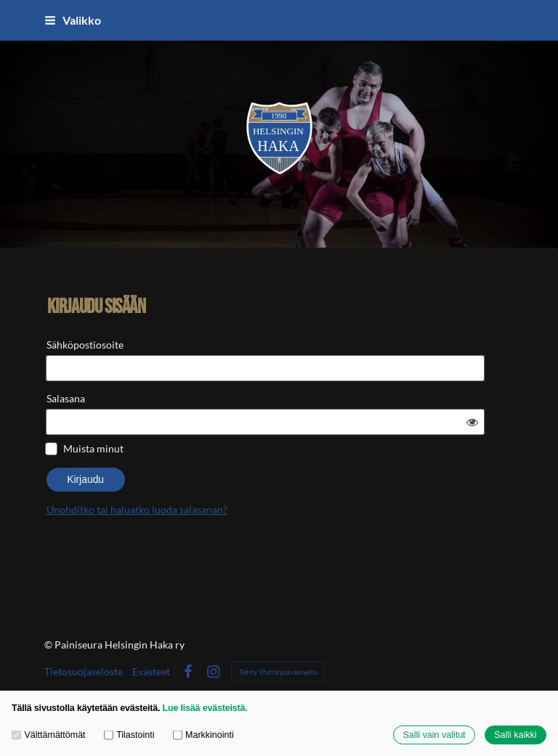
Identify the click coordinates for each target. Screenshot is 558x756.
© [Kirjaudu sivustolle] (49, 618)
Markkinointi (203, 735)
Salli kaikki (515, 735)
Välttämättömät (49, 735)
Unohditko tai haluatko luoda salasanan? (258, 472)
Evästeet (151, 646)
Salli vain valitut (434, 735)
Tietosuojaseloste (84, 646)
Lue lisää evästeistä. (205, 708)
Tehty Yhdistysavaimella (278, 646)
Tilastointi (129, 735)
